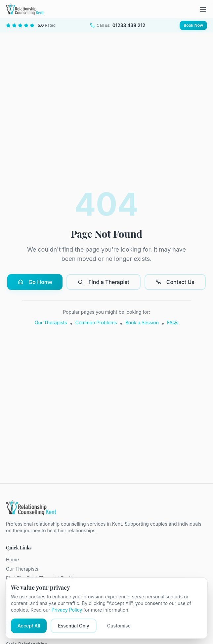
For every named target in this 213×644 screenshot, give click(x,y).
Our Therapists (51, 322)
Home (12, 560)
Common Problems (96, 322)
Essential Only (74, 626)
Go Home (35, 282)
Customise (119, 626)
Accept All (29, 626)
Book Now (193, 25)
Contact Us (175, 282)
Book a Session (142, 322)
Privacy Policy (67, 610)
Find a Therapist (103, 282)
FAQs (173, 322)
